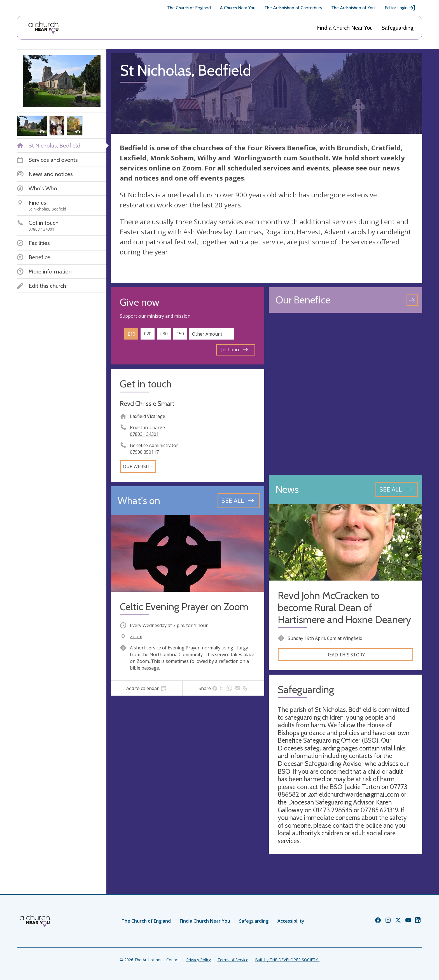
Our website (138, 466)
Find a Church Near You (345, 28)
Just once (234, 350)
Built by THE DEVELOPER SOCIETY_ (287, 960)
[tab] (147, 688)
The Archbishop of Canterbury (293, 8)
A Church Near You (238, 8)
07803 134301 (144, 434)
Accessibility (291, 921)
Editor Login (400, 8)
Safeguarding (398, 28)
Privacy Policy (199, 960)
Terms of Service (233, 960)
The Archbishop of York (353, 8)
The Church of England (189, 8)
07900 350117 (144, 452)
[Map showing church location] (345, 394)
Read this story (346, 655)
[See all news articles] (397, 489)
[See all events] (239, 500)
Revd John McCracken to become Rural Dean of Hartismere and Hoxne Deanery (344, 608)
